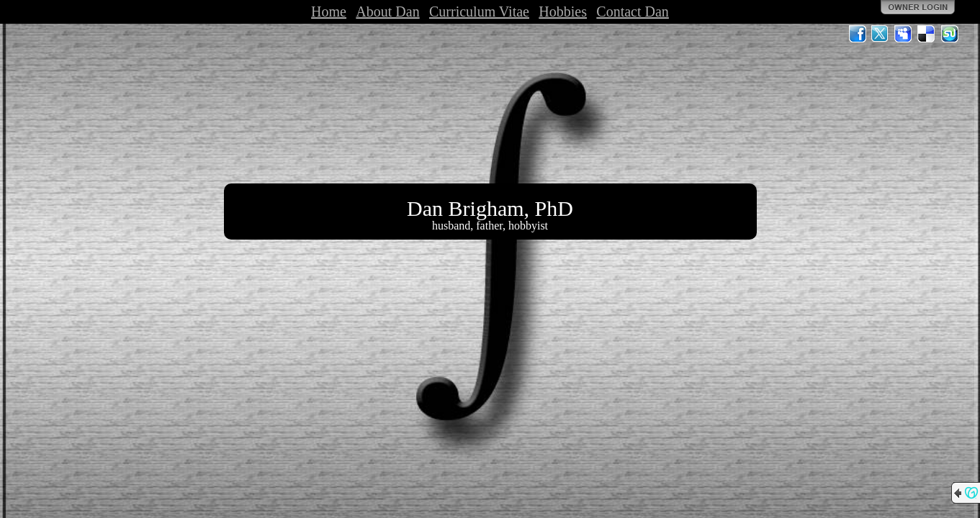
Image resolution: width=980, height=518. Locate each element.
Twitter (881, 34)
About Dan (387, 12)
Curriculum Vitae (479, 12)
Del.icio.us (927, 34)
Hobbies (563, 12)
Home (329, 12)
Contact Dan (633, 12)
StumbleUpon (950, 34)
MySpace (904, 34)
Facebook (858, 34)
